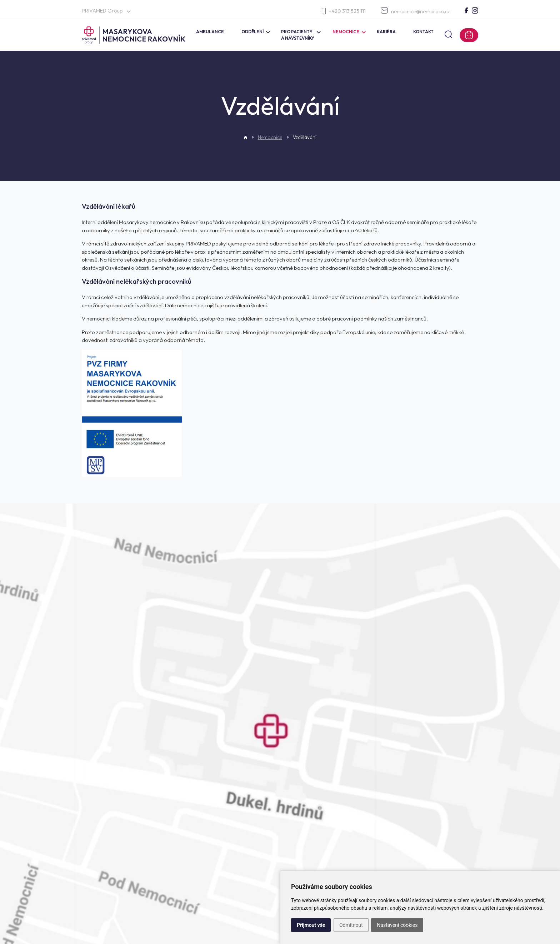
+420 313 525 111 (344, 11)
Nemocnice (270, 137)
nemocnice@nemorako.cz (415, 11)
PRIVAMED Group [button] (106, 11)
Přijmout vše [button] (311, 925)
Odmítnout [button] (351, 925)
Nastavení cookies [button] (397, 925)
